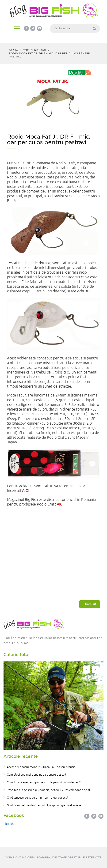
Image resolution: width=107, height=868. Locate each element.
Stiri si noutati (34, 50)
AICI (25, 491)
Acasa (13, 50)
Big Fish (9, 824)
